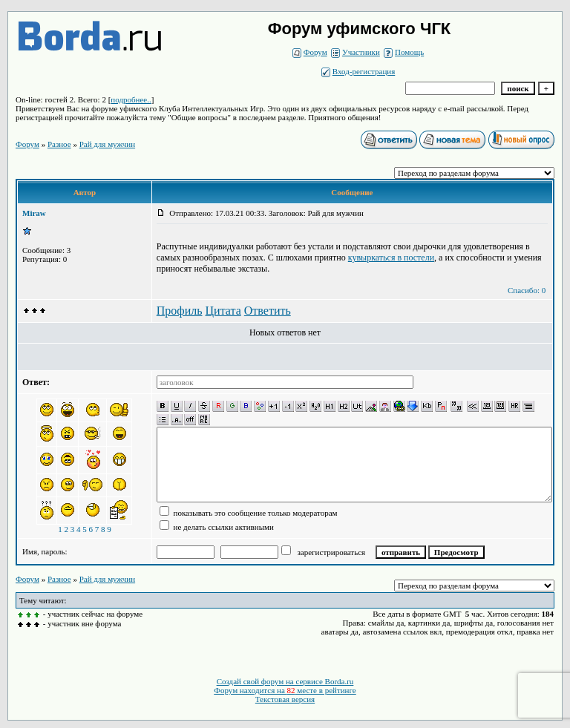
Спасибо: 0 (527, 290)
